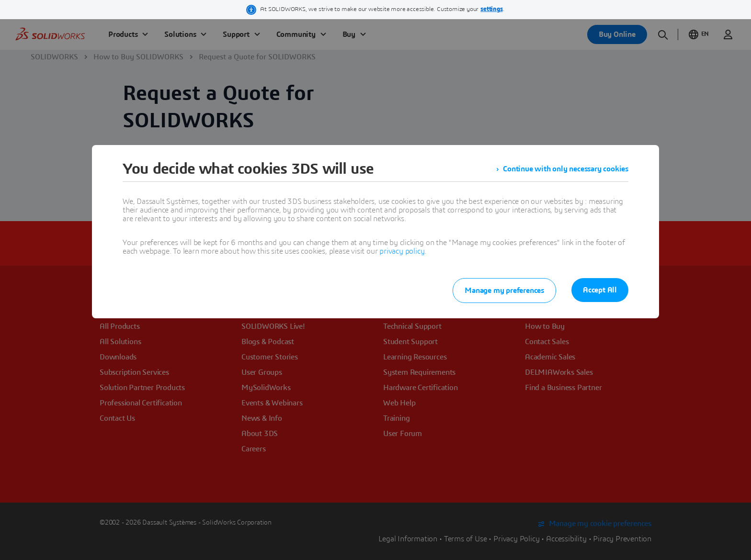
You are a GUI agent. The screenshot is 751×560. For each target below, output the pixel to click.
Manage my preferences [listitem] (504, 291)
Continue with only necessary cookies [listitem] (566, 169)
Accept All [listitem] (600, 290)
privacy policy (402, 251)
